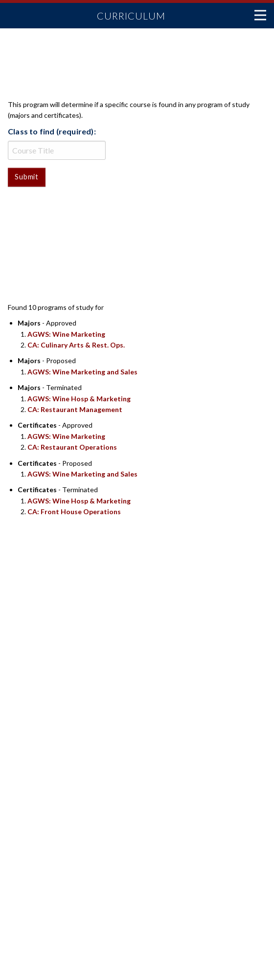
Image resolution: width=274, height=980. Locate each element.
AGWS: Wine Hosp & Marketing (79, 399)
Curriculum (131, 16)
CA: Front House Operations (74, 512)
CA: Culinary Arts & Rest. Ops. (76, 345)
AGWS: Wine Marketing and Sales (82, 372)
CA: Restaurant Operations (72, 447)
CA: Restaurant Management (75, 409)
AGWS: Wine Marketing (66, 334)
